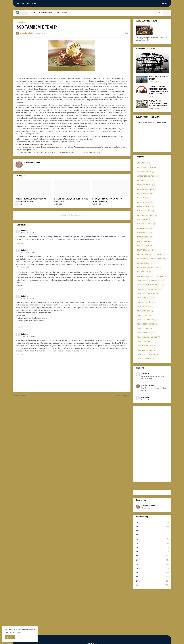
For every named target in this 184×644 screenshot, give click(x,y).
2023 (152, 535)
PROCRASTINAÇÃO (146, 250)
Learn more (17, 632)
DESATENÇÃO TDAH (146, 185)
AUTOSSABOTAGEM (146, 172)
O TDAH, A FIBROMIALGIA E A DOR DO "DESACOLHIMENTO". (107, 200)
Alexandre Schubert (148, 506)
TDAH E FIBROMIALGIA (147, 320)
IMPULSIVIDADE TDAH (147, 215)
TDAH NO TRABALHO (146, 350)
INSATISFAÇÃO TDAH (146, 224)
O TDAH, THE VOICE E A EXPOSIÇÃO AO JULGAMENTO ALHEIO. (31, 200)
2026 (152, 522)
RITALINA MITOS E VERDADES (149, 267)
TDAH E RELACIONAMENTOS (149, 337)
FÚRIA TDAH (143, 198)
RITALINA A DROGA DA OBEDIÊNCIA (151, 259)
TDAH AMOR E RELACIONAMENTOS (151, 285)
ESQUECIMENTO (145, 193)
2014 (152, 573)
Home (17, 3)
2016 (152, 564)
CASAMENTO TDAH (146, 180)
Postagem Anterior (21, 396)
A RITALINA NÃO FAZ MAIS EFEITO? (158, 78)
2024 (152, 531)
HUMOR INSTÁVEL (145, 206)
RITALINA (160, 254)
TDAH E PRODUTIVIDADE (147, 333)
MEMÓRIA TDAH (145, 228)
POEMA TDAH (144, 241)
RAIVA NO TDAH (144, 254)
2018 (152, 556)
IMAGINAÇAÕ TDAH (146, 211)
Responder (19, 243)
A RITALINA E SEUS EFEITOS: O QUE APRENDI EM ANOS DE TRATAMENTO (158, 103)
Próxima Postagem (122, 396)
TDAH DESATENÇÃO (146, 302)
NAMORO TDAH (145, 233)
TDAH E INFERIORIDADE (147, 324)
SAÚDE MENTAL (144, 272)
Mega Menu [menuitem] (62, 13)
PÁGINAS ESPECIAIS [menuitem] (46, 13)
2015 (152, 568)
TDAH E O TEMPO (145, 328)
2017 (152, 560)
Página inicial (20, 22)
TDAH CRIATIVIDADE (146, 298)
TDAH (141, 280)
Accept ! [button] (10, 637)
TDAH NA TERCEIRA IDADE (148, 346)
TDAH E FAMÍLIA (144, 315)
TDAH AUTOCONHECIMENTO (149, 289)
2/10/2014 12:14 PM (28, 337)
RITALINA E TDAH (145, 263)
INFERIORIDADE (145, 220)
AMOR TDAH (144, 163)
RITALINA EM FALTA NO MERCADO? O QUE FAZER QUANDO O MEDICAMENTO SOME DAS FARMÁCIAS (158, 90)
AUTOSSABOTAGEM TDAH (148, 176)
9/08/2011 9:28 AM (27, 233)
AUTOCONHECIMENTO (147, 167)
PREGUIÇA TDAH (145, 246)
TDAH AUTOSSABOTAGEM (148, 294)
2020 (152, 548)
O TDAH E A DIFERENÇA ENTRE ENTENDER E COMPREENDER (71, 200)
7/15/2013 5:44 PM (27, 299)
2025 (152, 527)
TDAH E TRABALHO (145, 341)
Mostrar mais (146, 508)
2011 (152, 585)
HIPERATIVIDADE (145, 202)
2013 (152, 577)
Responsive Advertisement (72, 215)
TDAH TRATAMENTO (146, 359)
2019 (152, 552)
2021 (152, 543)
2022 (152, 539)
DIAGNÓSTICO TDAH (146, 189)
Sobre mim (25, 3)
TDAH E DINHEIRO (145, 311)
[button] (160, 13)
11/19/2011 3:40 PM (28, 253)
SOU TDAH (161, 276)
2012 (152, 581)
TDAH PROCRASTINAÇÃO (148, 354)
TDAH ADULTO (156, 280)
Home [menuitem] (34, 13)
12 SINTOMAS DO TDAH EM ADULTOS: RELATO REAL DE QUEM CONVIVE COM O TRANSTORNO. (151, 60)
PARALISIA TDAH (145, 237)
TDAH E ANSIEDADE (146, 307)
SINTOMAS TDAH (145, 276)
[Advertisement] (152, 444)
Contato (34, 3)
